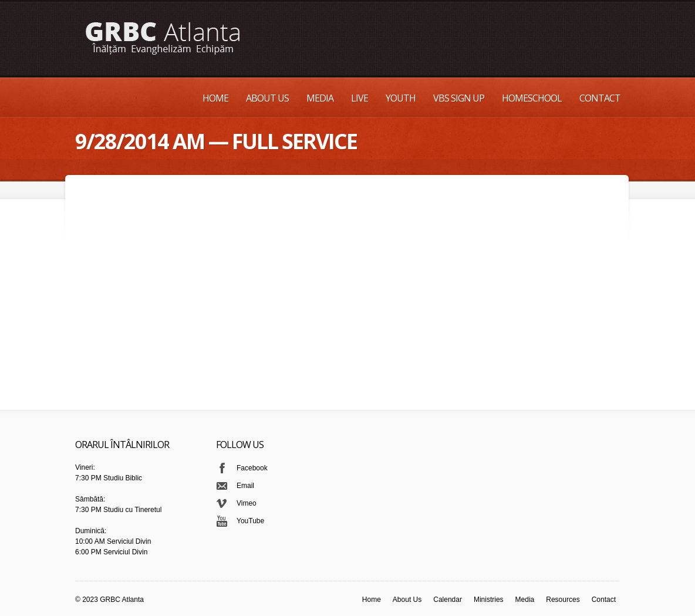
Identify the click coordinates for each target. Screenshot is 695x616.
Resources (563, 600)
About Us (267, 98)
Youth (401, 98)
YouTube (250, 521)
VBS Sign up (459, 98)
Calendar (448, 600)
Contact (600, 98)
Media (320, 98)
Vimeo (247, 503)
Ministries (489, 600)
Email (245, 486)
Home (215, 98)
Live (360, 98)
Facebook (252, 468)
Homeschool (532, 98)
